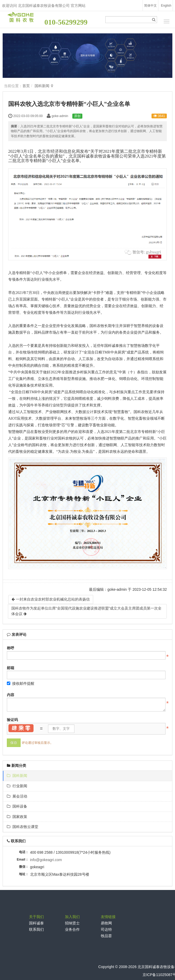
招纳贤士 (72, 923)
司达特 (106, 929)
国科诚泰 (36, 923)
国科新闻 (42, 86)
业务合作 (72, 929)
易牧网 (106, 923)
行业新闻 (17, 786)
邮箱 (11, 668)
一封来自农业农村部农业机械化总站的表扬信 (51, 599)
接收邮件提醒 (21, 683)
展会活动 (17, 796)
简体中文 (150, 6)
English (166, 6)
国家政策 (17, 817)
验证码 (12, 720)
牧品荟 (106, 936)
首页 (26, 86)
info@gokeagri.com (46, 860)
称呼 (11, 648)
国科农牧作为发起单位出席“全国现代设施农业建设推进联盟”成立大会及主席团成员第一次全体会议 (86, 611)
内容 (11, 695)
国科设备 (17, 806)
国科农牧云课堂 (23, 827)
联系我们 (36, 929)
